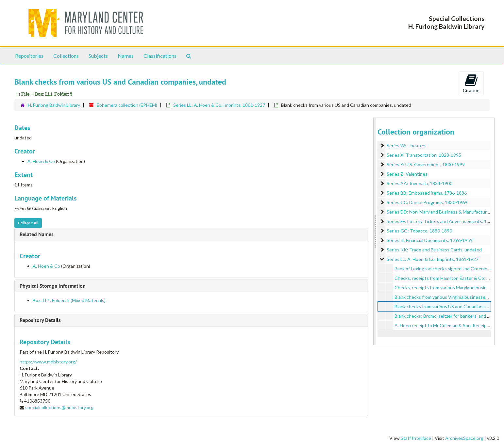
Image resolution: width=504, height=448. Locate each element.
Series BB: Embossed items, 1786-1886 (427, 193)
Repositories (29, 56)
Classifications (160, 56)
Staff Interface (416, 438)
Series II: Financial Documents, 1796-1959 (430, 240)
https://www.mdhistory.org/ (48, 362)
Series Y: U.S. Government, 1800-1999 (426, 164)
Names (126, 56)
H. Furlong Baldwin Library (54, 105)
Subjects (98, 56)
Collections (66, 56)
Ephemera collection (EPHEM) (127, 105)
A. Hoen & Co (41, 161)
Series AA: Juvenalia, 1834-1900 (420, 183)
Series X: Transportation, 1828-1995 (424, 155)
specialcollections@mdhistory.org (59, 407)
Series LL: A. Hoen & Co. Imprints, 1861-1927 (219, 105)
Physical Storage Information (53, 286)
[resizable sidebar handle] (375, 231)
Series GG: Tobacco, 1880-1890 (419, 231)
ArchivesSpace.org (464, 438)
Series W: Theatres (407, 145)
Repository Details (40, 320)
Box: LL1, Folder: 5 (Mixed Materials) (69, 300)
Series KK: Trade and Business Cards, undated (434, 250)
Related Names (37, 234)
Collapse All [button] (28, 223)
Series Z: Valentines (407, 174)
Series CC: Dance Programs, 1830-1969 (427, 202)
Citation (471, 83)
